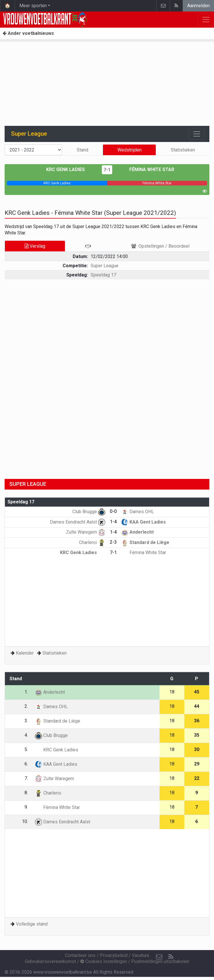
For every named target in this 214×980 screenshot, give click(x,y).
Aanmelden (198, 6)
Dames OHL (138, 512)
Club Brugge (89, 512)
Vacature (141, 955)
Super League (105, 266)
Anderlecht (137, 532)
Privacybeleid (114, 955)
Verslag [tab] (35, 246)
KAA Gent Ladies (143, 522)
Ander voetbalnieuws (28, 33)
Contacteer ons (80, 955)
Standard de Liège (145, 542)
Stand (82, 150)
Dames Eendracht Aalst (78, 522)
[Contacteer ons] (159, 957)
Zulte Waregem (86, 532)
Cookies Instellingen (104, 961)
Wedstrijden (129, 150)
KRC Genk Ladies (70, 169)
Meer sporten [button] (33, 6)
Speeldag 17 (103, 275)
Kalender (25, 653)
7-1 (107, 170)
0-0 (113, 511)
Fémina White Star (148, 169)
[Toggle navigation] (197, 134)
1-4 (113, 522)
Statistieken (183, 150)
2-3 (113, 542)
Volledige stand (32, 924)
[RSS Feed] (171, 957)
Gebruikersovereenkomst (50, 961)
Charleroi (92, 542)
